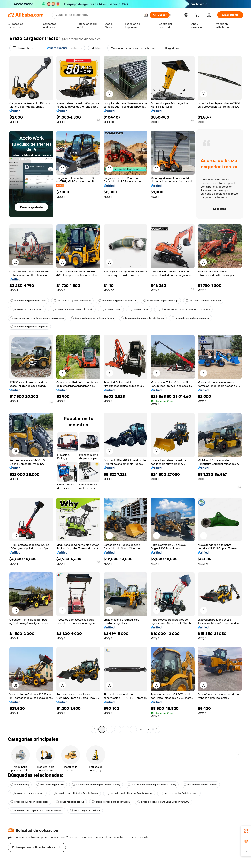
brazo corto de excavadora (200, 785)
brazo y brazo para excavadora (111, 802)
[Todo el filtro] (23, 48)
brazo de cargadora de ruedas (72, 301)
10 (149, 729)
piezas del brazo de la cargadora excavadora (183, 309)
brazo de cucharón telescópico (179, 793)
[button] (146, 15)
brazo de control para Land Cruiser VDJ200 (163, 802)
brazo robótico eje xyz (70, 802)
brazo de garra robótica (85, 810)
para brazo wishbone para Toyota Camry (96, 785)
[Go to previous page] (94, 729)
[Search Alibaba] (98, 15)
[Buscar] (160, 15)
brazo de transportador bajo (161, 301)
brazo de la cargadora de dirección (72, 309)
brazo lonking (20, 785)
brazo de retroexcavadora (27, 309)
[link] (246, 831)
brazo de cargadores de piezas (191, 318)
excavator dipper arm (50, 785)
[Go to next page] (157, 729)
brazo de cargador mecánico (28, 301)
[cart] (198, 15)
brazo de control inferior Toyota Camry (75, 793)
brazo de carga (111, 309)
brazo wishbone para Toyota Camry (93, 318)
